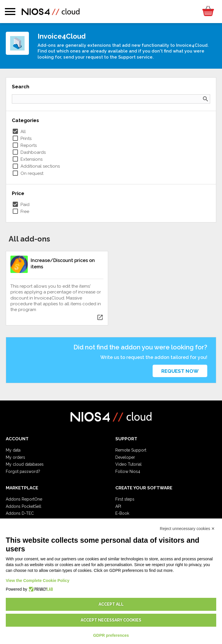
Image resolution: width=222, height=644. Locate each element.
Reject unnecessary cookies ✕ (187, 529)
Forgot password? (23, 471)
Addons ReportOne (24, 499)
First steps (125, 499)
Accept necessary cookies (111, 620)
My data (13, 450)
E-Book (122, 513)
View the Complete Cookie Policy (38, 581)
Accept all (111, 604)
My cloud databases (25, 464)
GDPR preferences (111, 635)
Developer (125, 457)
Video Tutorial (128, 464)
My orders (15, 457)
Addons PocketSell (24, 506)
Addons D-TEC (20, 513)
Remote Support (131, 450)
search (206, 99)
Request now (180, 371)
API (118, 506)
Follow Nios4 (128, 471)
